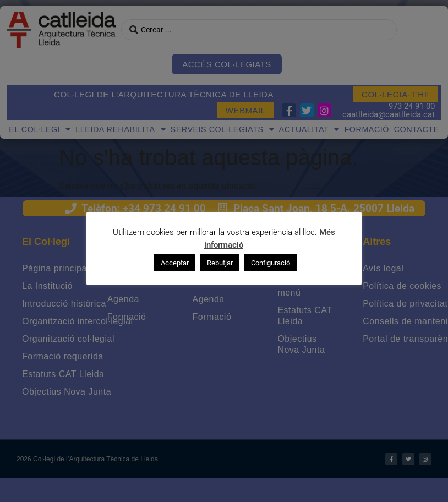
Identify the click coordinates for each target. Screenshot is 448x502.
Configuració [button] (271, 262)
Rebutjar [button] (220, 262)
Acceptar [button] (175, 262)
